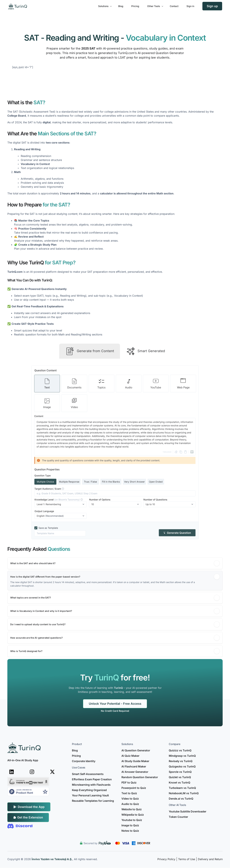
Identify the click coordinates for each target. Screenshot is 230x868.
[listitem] (115, 711)
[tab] (90, 399)
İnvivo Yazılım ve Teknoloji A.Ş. (52, 859)
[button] (115, 616)
